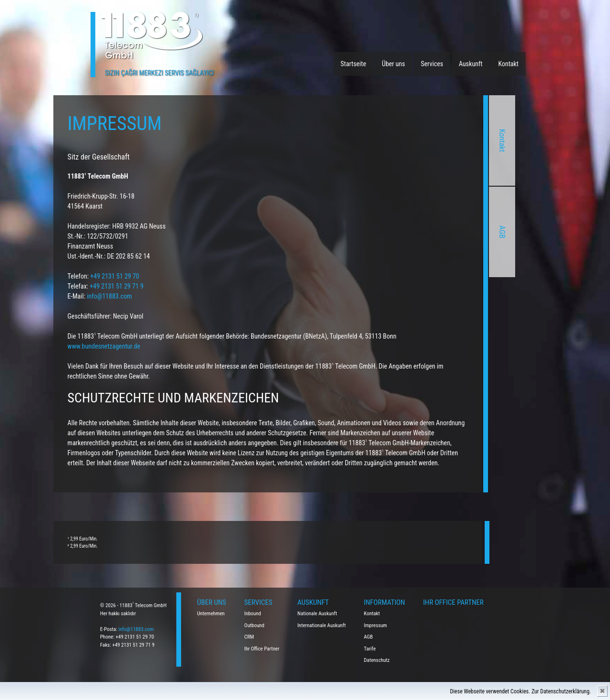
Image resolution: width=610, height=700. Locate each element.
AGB (367, 232)
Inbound (253, 614)
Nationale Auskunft (317, 614)
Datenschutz (377, 660)
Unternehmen (211, 614)
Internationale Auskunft (322, 625)
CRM (249, 637)
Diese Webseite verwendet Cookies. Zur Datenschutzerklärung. (520, 691)
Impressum (376, 625)
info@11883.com (136, 629)
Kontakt (508, 64)
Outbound (254, 625)
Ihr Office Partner (262, 649)
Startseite (354, 64)
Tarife (370, 649)
